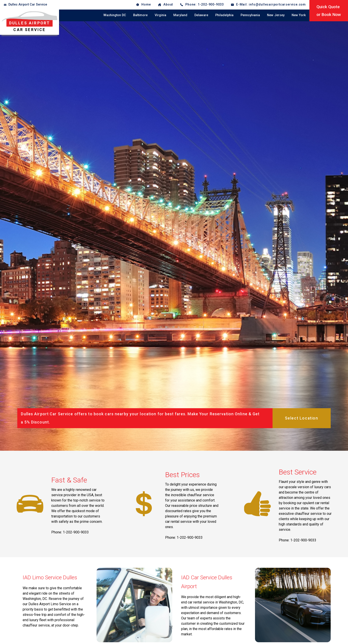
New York (299, 15)
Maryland (180, 15)
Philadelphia (224, 15)
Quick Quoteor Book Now (329, 11)
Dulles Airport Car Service (28, 5)
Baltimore (140, 15)
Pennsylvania (250, 15)
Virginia (160, 15)
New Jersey (276, 15)
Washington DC (115, 15)
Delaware (201, 15)
